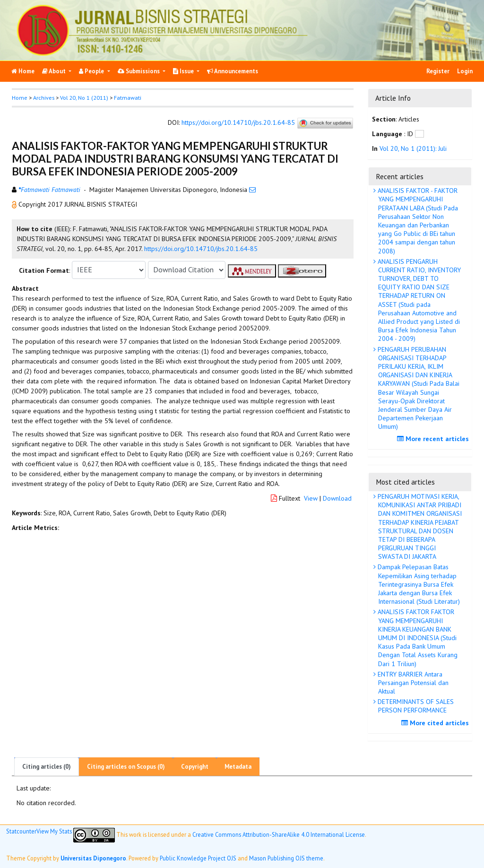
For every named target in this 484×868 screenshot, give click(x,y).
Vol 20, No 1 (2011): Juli (413, 148)
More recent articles (434, 439)
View (311, 498)
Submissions (139, 71)
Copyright (195, 767)
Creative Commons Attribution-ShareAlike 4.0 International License (279, 834)
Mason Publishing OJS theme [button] (286, 858)
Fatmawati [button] (128, 98)
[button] (15, 204)
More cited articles (436, 723)
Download (337, 498)
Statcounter (21, 831)
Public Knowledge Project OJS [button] (198, 858)
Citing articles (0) (47, 767)
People (92, 71)
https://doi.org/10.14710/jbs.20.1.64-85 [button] (201, 249)
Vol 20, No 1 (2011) (84, 98)
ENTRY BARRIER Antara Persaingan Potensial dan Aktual (412, 683)
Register (438, 71)
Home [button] (20, 98)
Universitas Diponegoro (93, 858)
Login (465, 71)
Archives (44, 98)
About (55, 71)
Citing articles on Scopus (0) (126, 767)
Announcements (233, 71)
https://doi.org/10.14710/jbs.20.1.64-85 (238, 122)
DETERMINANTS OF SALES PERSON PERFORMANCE (415, 706)
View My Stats (54, 831)
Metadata (238, 767)
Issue (184, 71)
